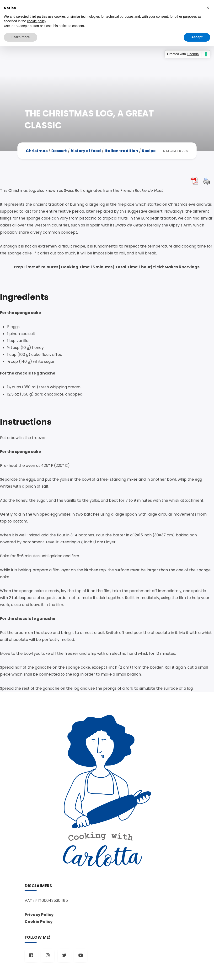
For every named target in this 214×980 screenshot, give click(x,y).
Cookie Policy (39, 922)
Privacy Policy (39, 915)
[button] (208, 8)
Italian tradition (121, 151)
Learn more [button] (21, 37)
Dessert (59, 151)
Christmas (37, 151)
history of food (86, 151)
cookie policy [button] (36, 21)
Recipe (149, 151)
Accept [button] (197, 37)
